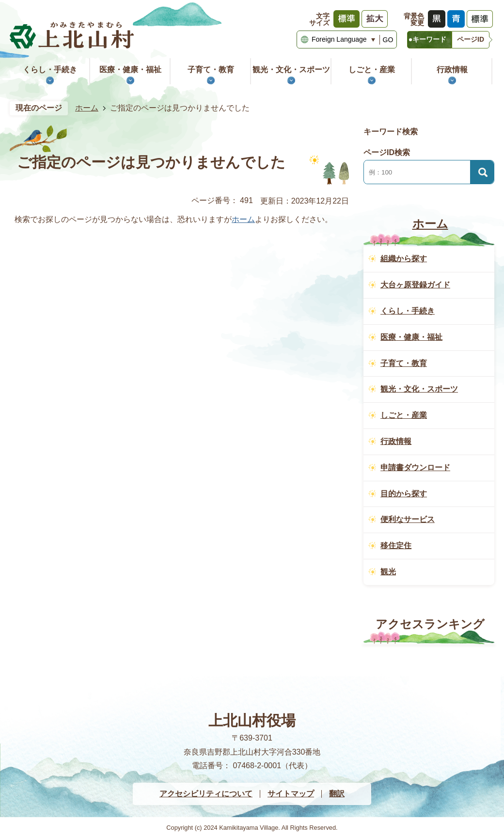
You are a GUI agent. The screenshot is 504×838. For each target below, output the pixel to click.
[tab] (429, 40)
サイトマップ (291, 794)
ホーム (87, 108)
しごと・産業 (372, 70)
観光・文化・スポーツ (291, 70)
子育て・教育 (211, 70)
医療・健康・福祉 (130, 70)
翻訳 (337, 794)
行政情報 (452, 70)
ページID (471, 39)
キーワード (429, 39)
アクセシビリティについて (206, 794)
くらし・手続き (50, 70)
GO (388, 40)
